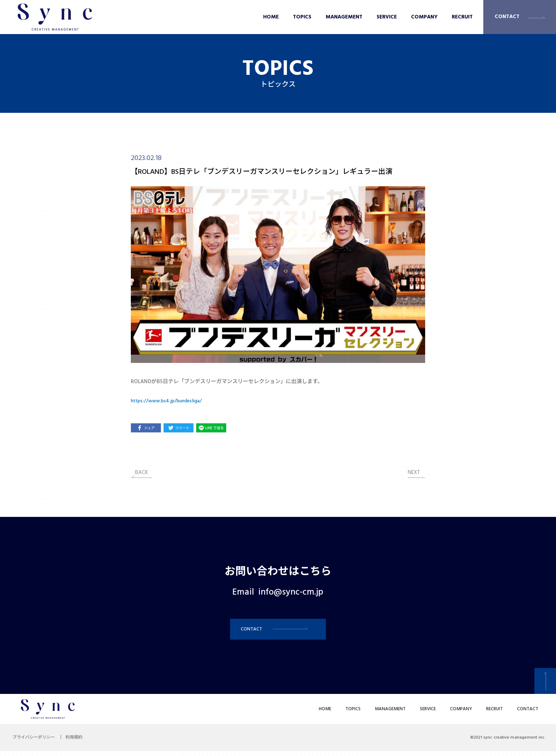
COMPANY (424, 17)
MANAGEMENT (344, 17)
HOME (271, 17)
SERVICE (387, 17)
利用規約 (79, 743)
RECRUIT (462, 17)
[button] (278, 632)
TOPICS (302, 17)
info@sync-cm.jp (291, 592)
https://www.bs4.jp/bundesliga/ (170, 401)
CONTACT (507, 17)
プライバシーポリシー (35, 743)
